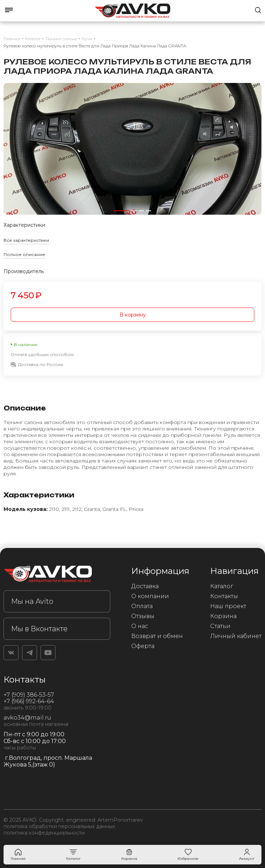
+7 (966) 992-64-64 (29, 701)
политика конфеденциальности (44, 833)
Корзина (223, 616)
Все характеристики (26, 240)
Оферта (143, 646)
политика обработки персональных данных (59, 826)
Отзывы (143, 616)
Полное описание (24, 254)
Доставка (145, 586)
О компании (150, 596)
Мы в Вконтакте (39, 629)
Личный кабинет (236, 636)
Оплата (142, 606)
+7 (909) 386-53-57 (29, 695)
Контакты (224, 596)
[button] (122, 211)
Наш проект (228, 606)
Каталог (222, 586)
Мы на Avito (32, 601)
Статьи (220, 626)
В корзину (133, 315)
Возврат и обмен (157, 636)
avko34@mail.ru (27, 718)
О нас (140, 626)
